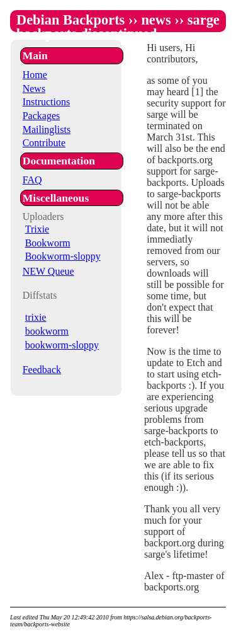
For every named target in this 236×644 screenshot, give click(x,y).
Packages (42, 116)
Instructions (47, 102)
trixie (36, 317)
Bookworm (48, 243)
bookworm (47, 331)
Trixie (37, 229)
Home (35, 75)
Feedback (42, 370)
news (156, 20)
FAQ (32, 180)
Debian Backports (70, 20)
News (34, 89)
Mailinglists (47, 129)
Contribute (44, 143)
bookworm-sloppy (62, 345)
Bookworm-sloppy (63, 256)
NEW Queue (48, 271)
